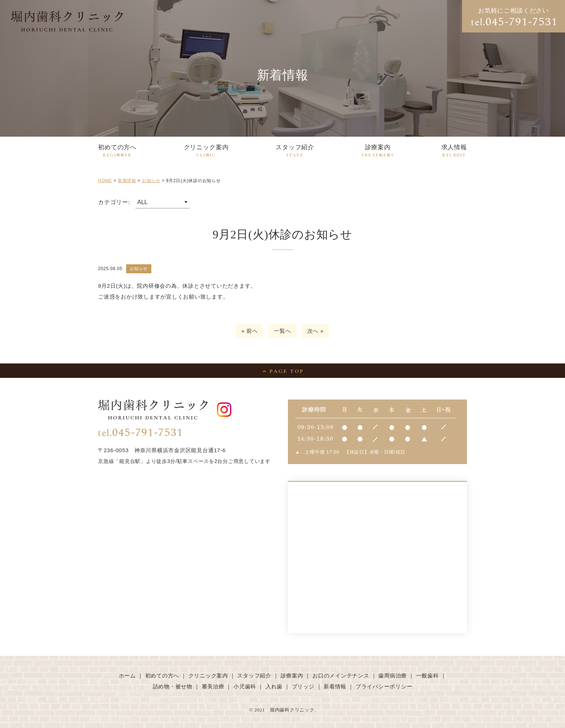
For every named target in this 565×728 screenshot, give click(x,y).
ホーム (127, 676)
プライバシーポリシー (384, 686)
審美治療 (213, 686)
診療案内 (378, 151)
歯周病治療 (393, 676)
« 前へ (250, 331)
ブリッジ (303, 686)
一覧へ (282, 331)
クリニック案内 (206, 151)
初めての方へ (117, 151)
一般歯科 (428, 676)
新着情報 (335, 686)
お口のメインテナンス (341, 676)
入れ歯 (274, 686)
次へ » (316, 331)
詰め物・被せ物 (173, 686)
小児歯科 (245, 686)
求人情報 (454, 151)
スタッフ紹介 (295, 151)
